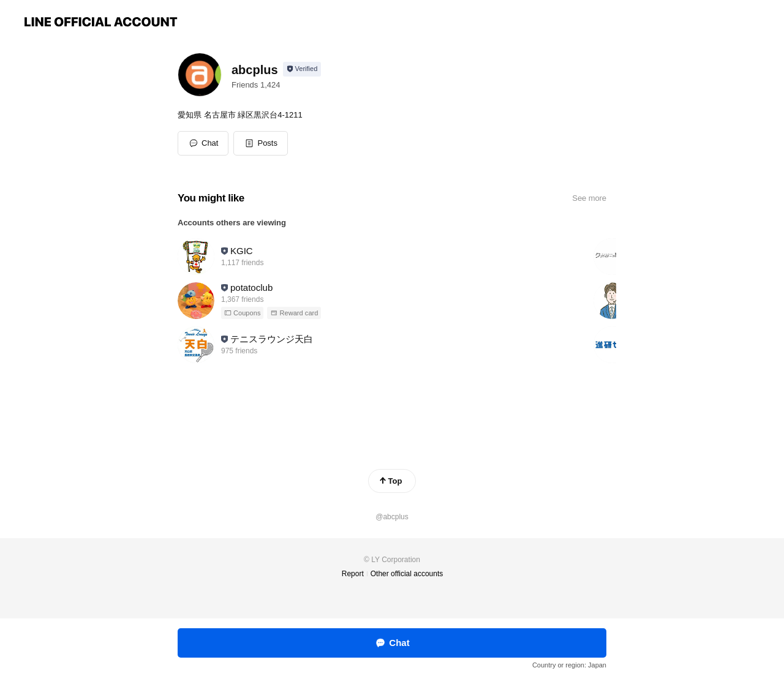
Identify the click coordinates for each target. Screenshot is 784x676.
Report (353, 574)
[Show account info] (302, 69)
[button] (261, 143)
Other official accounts (407, 574)
